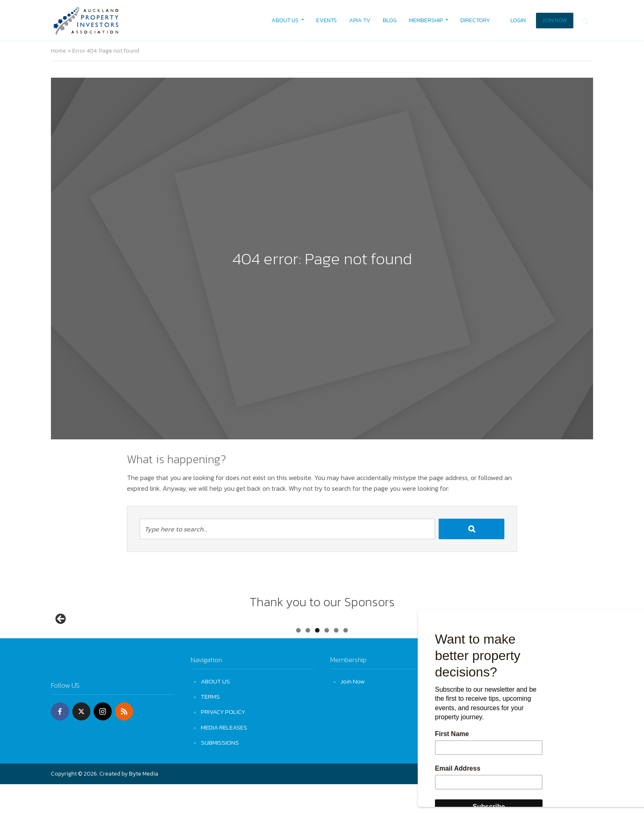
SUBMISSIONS (220, 773)
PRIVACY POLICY (223, 742)
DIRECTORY (475, 20)
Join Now (353, 712)
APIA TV (360, 20)
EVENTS (327, 20)
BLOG (390, 20)
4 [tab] (327, 661)
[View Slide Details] (92, 637)
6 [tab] (346, 661)
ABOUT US (285, 20)
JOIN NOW (555, 20)
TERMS (210, 727)
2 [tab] (308, 661)
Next (583, 635)
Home (59, 51)
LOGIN (518, 20)
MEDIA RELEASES (224, 758)
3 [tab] (317, 661)
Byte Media (144, 805)
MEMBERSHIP (426, 20)
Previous (61, 635)
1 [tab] (298, 661)
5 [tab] (336, 661)
